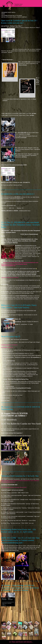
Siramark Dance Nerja (8, 12)
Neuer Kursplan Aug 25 (11, 336)
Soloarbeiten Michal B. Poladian (12, 16)
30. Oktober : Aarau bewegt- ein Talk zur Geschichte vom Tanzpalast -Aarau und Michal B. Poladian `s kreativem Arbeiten (20, 588)
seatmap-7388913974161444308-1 (10, 278)
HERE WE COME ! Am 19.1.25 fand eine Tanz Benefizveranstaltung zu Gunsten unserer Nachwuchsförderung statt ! (20, 540)
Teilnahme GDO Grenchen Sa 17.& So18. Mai (20, 476)
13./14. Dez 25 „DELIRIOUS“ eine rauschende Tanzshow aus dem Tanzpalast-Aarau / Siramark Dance (20, 225)
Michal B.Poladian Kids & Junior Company (14, 17)
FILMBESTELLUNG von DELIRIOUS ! (18, 194)
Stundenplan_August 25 (7, 347)
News (3, 14)
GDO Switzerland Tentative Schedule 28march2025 (14, 487)
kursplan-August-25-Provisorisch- (10, 345)
